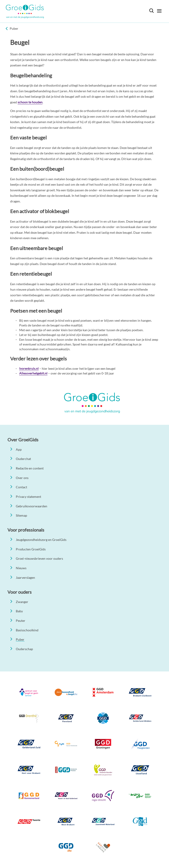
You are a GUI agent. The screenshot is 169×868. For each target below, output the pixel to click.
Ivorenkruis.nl (29, 368)
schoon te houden (30, 102)
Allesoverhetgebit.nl (33, 373)
